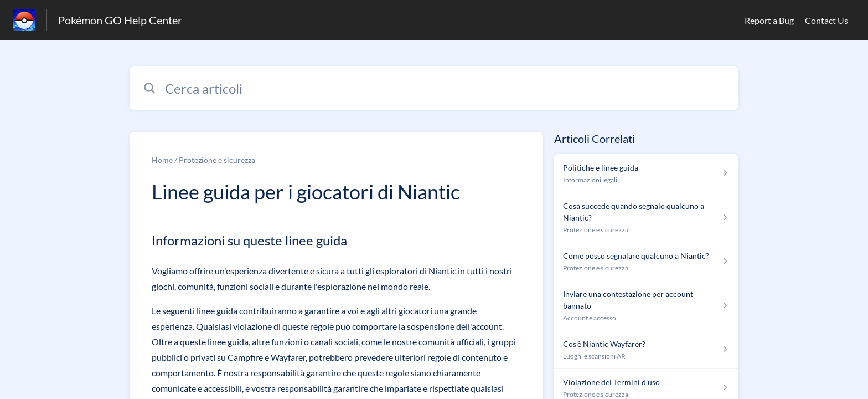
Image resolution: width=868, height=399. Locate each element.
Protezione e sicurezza (217, 160)
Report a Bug (769, 20)
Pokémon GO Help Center (120, 20)
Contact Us (826, 20)
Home (162, 160)
